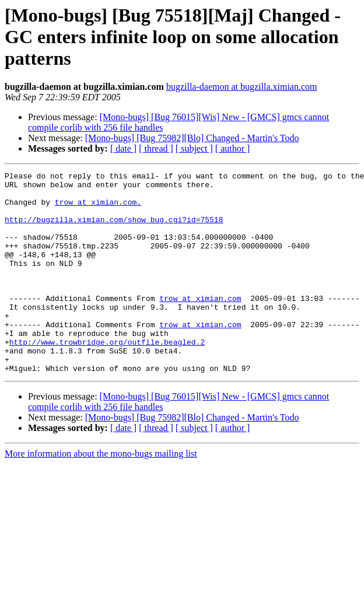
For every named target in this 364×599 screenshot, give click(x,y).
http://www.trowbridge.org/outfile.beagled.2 (107, 377)
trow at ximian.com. (98, 209)
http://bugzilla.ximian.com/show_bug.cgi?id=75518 (114, 230)
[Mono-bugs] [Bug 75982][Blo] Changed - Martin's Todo (192, 138)
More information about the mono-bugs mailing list (101, 494)
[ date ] (123, 148)
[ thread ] (156, 148)
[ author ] (233, 148)
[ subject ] (194, 148)
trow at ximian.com (200, 324)
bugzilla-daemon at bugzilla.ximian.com (242, 87)
